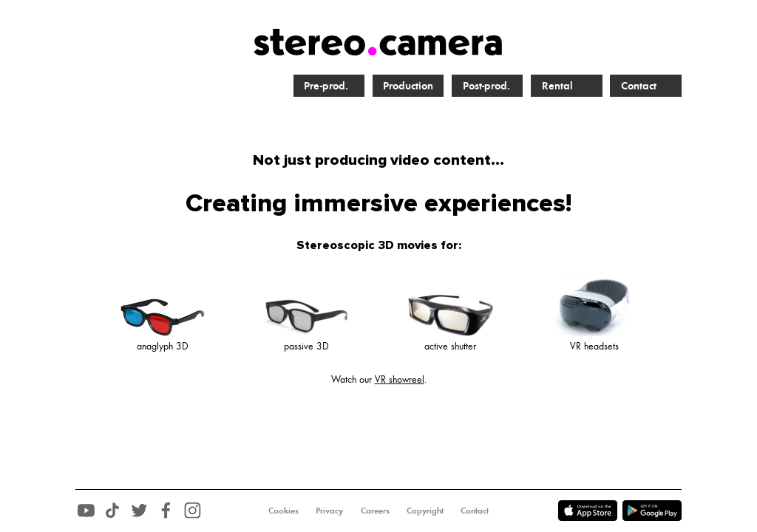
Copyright (425, 510)
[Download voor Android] (590, 521)
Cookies (284, 510)
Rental (557, 85)
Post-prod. (486, 85)
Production (408, 85)
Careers (375, 510)
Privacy (329, 510)
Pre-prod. (326, 85)
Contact (639, 85)
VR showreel (400, 379)
